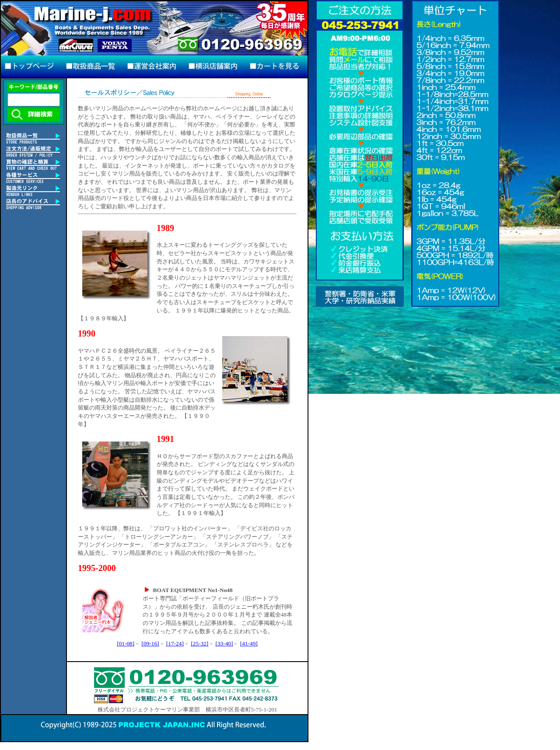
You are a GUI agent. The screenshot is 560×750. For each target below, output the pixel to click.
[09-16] (150, 643)
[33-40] (224, 643)
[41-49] (249, 643)
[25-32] (199, 643)
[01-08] (126, 643)
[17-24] (175, 643)
